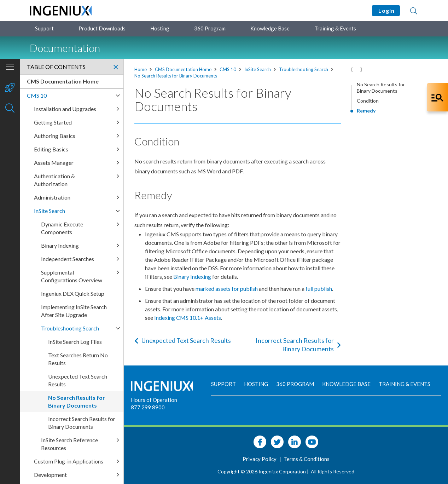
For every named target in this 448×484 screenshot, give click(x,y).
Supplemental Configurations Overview (72, 276)
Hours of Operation (154, 400)
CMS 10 (228, 69)
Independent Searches (68, 259)
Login (386, 10)
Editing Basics (51, 149)
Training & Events (335, 28)
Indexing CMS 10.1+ (188, 318)
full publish (319, 289)
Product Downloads (102, 28)
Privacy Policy (260, 459)
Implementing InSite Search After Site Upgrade (74, 311)
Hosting (160, 28)
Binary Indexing (192, 276)
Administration (52, 197)
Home (141, 69)
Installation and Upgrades (65, 109)
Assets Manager (54, 163)
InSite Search (258, 69)
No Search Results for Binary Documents (176, 76)
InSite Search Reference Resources (69, 444)
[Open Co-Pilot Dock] (437, 97)
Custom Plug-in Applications (69, 461)
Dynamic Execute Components (62, 228)
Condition (368, 101)
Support (44, 28)
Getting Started (53, 122)
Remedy (366, 111)
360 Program (210, 28)
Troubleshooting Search (304, 69)
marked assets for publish (227, 289)
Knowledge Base (270, 28)
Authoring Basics (55, 136)
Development (50, 475)
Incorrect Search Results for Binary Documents (298, 345)
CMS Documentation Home (183, 69)
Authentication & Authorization (54, 180)
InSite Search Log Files (75, 342)
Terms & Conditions (307, 459)
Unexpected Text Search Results (183, 340)
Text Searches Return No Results (78, 359)
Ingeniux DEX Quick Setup (73, 293)
